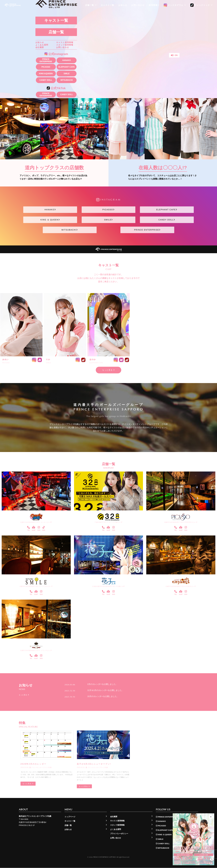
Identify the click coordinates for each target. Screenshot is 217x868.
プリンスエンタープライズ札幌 (41, 767)
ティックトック (201, 5)
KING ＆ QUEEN (50, 220)
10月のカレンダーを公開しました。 (103, 696)
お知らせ (40, 42)
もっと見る (109, 370)
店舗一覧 (56, 32)
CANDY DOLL (46, 80)
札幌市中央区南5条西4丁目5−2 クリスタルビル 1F (36, 586)
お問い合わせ (63, 47)
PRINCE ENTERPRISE (46, 60)
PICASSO (46, 67)
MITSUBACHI (67, 80)
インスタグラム (175, 5)
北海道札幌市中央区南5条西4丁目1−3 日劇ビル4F (108, 586)
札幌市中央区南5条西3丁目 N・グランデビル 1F (36, 650)
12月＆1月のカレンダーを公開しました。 (105, 690)
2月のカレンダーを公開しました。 (102, 684)
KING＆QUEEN (46, 74)
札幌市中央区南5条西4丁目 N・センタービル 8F (36, 522)
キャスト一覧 (56, 20)
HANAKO (66, 60)
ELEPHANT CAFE (66, 67)
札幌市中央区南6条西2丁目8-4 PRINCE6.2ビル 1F (181, 522)
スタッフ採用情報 (65, 45)
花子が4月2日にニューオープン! (94, 764)
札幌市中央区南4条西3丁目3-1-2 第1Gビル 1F (181, 586)
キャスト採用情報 (65, 42)
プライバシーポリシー (119, 834)
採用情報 (154, 5)
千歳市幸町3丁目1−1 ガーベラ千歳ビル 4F (108, 522)
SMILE (67, 74)
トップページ (70, 817)
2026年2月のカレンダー (33, 764)
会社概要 (40, 47)
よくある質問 (42, 45)
